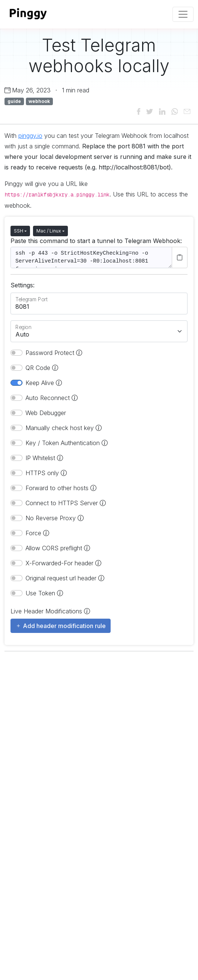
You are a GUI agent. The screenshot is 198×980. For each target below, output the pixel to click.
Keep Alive (44, 383)
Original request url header (65, 578)
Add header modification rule (61, 626)
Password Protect (54, 353)
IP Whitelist (44, 458)
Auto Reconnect (52, 398)
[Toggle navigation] (183, 14)
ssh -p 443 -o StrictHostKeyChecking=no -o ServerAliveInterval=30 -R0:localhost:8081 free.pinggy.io (91, 257)
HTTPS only (46, 473)
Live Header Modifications (50, 611)
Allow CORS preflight (58, 548)
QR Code (42, 368)
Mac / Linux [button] (49, 231)
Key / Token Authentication (67, 443)
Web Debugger (46, 413)
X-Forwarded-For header (63, 563)
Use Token (44, 593)
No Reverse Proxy (55, 518)
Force (37, 533)
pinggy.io (30, 136)
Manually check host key (64, 428)
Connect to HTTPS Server (66, 503)
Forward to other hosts (61, 488)
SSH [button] (19, 231)
